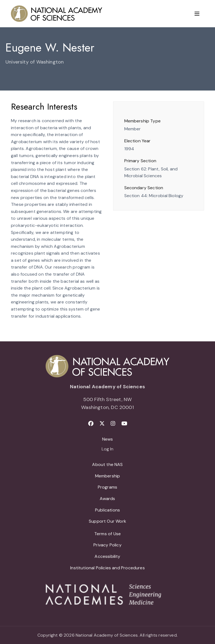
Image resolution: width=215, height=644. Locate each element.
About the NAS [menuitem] (107, 464)
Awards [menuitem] (107, 499)
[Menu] (197, 14)
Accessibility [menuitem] (107, 556)
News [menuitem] (108, 439)
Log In (107, 449)
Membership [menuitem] (108, 476)
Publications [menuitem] (107, 510)
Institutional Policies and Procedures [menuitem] (107, 568)
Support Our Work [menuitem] (107, 521)
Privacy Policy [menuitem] (107, 545)
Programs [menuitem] (107, 487)
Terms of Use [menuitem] (107, 534)
